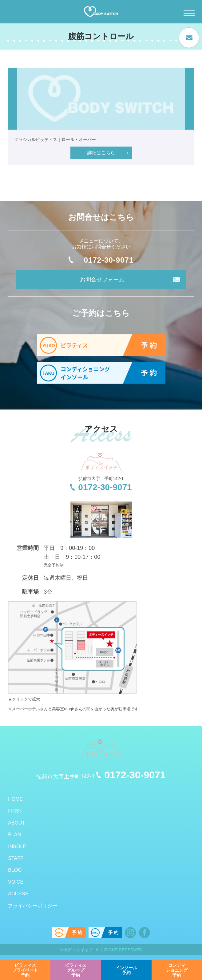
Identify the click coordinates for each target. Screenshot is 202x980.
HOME (15, 799)
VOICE (16, 882)
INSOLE (17, 847)
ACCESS (18, 894)
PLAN (14, 835)
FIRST (15, 811)
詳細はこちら (101, 153)
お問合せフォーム (102, 280)
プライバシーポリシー (33, 906)
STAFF (16, 858)
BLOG (15, 870)
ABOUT (16, 823)
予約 (25, 970)
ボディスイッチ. (79, 950)
